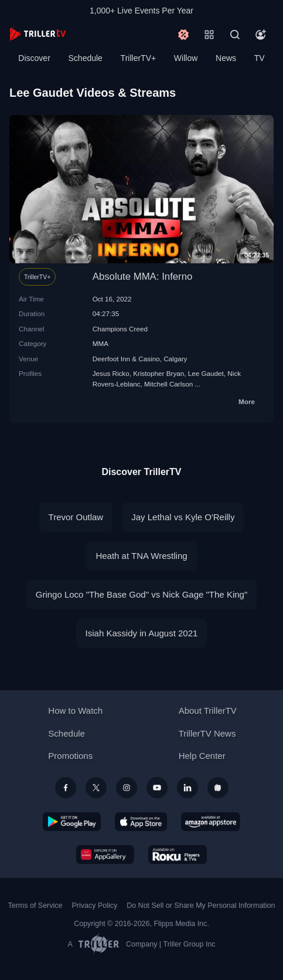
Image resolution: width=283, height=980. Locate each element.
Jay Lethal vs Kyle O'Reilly (183, 517)
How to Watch (75, 711)
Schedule (86, 58)
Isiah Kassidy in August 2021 (142, 633)
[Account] (261, 35)
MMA (100, 343)
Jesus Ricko (111, 373)
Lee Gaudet (206, 373)
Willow (186, 58)
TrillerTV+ (139, 58)
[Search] (235, 35)
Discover (34, 58)
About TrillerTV (208, 711)
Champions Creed (120, 329)
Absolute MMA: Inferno (143, 277)
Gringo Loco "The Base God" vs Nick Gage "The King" (141, 594)
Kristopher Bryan (158, 373)
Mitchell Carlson (168, 384)
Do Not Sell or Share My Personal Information (201, 906)
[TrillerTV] (37, 34)
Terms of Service (35, 906)
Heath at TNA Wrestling (141, 556)
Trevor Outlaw (76, 517)
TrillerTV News (207, 733)
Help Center (202, 756)
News (226, 58)
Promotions (70, 756)
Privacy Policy (94, 906)
